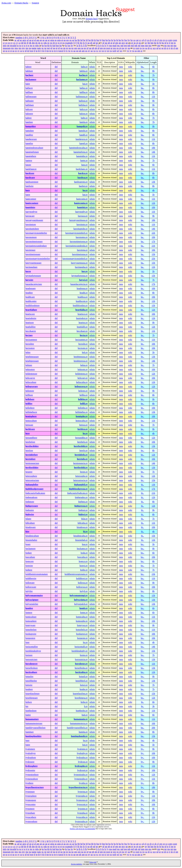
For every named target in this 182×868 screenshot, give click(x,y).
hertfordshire (32, 467)
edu (45, 43)
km (57, 45)
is (24, 45)
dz (39, 43)
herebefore (30, 442)
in (175, 43)
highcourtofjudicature (35, 493)
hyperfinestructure (35, 787)
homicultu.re (82, 617)
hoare (28, 544)
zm (139, 51)
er (56, 43)
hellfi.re (84, 404)
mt (172, 45)
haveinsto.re (82, 224)
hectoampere (31, 340)
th (39, 51)
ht (160, 43)
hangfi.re (84, 143)
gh (109, 43)
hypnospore (31, 800)
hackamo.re (82, 79)
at (62, 40)
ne (45, 48)
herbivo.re (82, 429)
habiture (29, 71)
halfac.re (84, 88)
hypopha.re (82, 813)
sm (177, 48)
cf (145, 40)
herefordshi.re (81, 446)
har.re (85, 195)
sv (16, 51)
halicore (29, 109)
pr (112, 48)
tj (41, 51)
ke (43, 45)
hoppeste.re (82, 638)
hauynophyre (31, 212)
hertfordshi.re (81, 467)
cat (137, 40)
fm (81, 43)
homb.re (84, 608)
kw (69, 45)
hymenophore (32, 779)
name (34, 48)
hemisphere (31, 416)
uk (80, 51)
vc (97, 51)
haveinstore (31, 224)
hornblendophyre (33, 651)
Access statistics (77, 864)
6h (153, 67)
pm (101, 48)
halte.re (84, 118)
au (65, 40)
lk (86, 45)
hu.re (85, 740)
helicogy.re (82, 378)
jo (34, 45)
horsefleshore (32, 668)
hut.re (85, 745)
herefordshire (32, 446)
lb (80, 45)
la (77, 45)
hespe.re (84, 472)
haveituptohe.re (80, 229)
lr (97, 45)
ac (16, 40)
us (86, 51)
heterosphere (31, 476)
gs (135, 43)
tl (45, 51)
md (122, 45)
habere (28, 67)
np (64, 48)
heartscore (30, 314)
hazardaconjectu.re (79, 284)
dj (28, 43)
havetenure (30, 250)
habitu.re (83, 71)
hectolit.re (83, 344)
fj (76, 43)
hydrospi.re (82, 770)
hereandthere (31, 438)
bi (95, 40)
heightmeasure (32, 357)
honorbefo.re (82, 630)
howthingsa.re (81, 698)
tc (23, 51)
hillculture (30, 523)
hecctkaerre (31, 331)
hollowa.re (83, 583)
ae (21, 40)
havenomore (31, 237)
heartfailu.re (81, 310)
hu (163, 43)
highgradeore (31, 497)
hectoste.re (83, 348)
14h (153, 152)
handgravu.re (81, 139)
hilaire (28, 519)
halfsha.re (83, 105)
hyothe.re (83, 783)
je (28, 45)
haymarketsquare (33, 276)
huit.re (85, 715)
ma (111, 45)
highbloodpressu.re (78, 489)
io (18, 45)
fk (78, 43)
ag (30, 40)
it (26, 45)
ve (100, 51)
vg (103, 51)
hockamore (30, 549)
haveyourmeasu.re (79, 263)
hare (28, 190)
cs (6, 43)
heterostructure (32, 480)
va (94, 51)
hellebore (30, 399)
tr (57, 51)
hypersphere (31, 796)
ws (121, 51)
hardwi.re (83, 186)
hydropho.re (82, 757)
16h (153, 723)
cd (143, 40)
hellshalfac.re (81, 412)
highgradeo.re (81, 497)
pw (123, 48)
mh (129, 45)
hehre (28, 352)
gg (106, 43)
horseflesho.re (81, 668)
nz (73, 48)
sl (174, 48)
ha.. (142, 67)
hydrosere (30, 762)
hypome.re (83, 809)
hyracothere (31, 817)
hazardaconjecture (34, 284)
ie (168, 43)
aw (68, 40)
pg (90, 48)
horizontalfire (32, 647)
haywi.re (83, 280)
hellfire (29, 404)
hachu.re (83, 75)
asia (59, 40)
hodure (29, 553)
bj (101, 40)
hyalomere (30, 749)
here (28, 433)
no (62, 48)
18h (153, 148)
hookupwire (31, 634)
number (19, 37)
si (167, 48)
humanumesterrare (34, 723)
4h (153, 190)
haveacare (30, 216)
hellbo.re (83, 395)
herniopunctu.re (80, 463)
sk (172, 48)
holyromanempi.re (79, 595)
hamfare (29, 122)
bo (110, 40)
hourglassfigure (32, 694)
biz (98, 40)
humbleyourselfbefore (35, 728)
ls (99, 45)
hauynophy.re (81, 212)
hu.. (142, 711)
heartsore (30, 323)
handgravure (31, 139)
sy (19, 51)
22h (153, 233)
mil (132, 45)
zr (141, 51)
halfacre (29, 88)
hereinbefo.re (81, 455)
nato (39, 48)
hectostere (30, 348)
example (69, 43)
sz (21, 51)
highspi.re (83, 510)
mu (175, 45)
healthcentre (31, 301)
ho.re (85, 642)
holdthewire (31, 578)
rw (143, 48)
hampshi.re (82, 126)
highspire (30, 510)
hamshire (30, 131)
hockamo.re (82, 549)
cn (164, 40)
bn (107, 40)
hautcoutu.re (82, 199)
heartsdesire (31, 318)
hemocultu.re (81, 421)
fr (86, 43)
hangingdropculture (34, 148)
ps (118, 48)
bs (115, 40)
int (8, 45)
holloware (30, 583)
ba (76, 40)
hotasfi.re (83, 676)
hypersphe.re (82, 796)
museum (7, 48)
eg (51, 43)
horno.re (84, 655)
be (84, 40)
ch (151, 40)
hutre (28, 745)
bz (132, 40)
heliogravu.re (81, 386)
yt (130, 51)
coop (175, 40)
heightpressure (32, 361)
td (26, 51)
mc (119, 45)
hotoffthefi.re (82, 681)
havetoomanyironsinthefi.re (75, 259)
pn (105, 48)
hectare (29, 335)
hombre (29, 608)
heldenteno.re (81, 374)
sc (151, 48)
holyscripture (32, 600)
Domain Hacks (21, 3)
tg (37, 51)
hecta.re (84, 335)
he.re (85, 433)
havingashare (31, 267)
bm (103, 40)
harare (28, 165)
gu (140, 43)
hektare (29, 365)
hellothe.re (83, 408)
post (108, 48)
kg (46, 45)
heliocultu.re (82, 382)
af (28, 40)
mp (159, 45)
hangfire (29, 143)
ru (141, 48)
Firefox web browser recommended (82, 829)
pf (88, 48)
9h (153, 79)
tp (55, 51)
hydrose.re (83, 762)
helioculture (31, 382)
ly (108, 45)
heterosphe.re (81, 476)
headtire (29, 293)
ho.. (142, 544)
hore (27, 642)
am (38, 40)
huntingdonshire (33, 736)
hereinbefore (32, 455)
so (6, 51)
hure (27, 740)
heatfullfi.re (82, 327)
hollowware (31, 587)
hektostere (30, 369)
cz (19, 43)
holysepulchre (32, 604)
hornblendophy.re (80, 651)
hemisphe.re (82, 416)
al (35, 40)
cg (148, 40)
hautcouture (31, 199)
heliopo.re (83, 391)
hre (27, 706)
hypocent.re (82, 804)
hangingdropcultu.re (78, 148)
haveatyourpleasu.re (78, 220)
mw (16, 48)
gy (146, 43)
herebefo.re (82, 442)
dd (22, 43)
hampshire (31, 126)
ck (155, 40)
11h (153, 96)
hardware (30, 178)
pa (82, 48)
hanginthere (31, 156)
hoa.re (85, 544)
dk (30, 43)
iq (20, 45)
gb (91, 43)
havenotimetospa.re (79, 241)
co (166, 40)
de (25, 43)
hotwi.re (84, 685)
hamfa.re (83, 122)
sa (146, 48)
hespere (29, 472)
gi (111, 43)
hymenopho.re (81, 779)
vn (108, 51)
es (59, 43)
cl (158, 40)
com (170, 40)
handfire (29, 135)
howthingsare (32, 698)
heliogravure (32, 386)
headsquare (31, 288)
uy (89, 51)
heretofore (30, 459)
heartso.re (83, 323)
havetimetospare (33, 254)
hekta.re (84, 365)
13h (153, 182)
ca (134, 40)
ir (22, 45)
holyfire (29, 591)
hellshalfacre (31, 412)
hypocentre (30, 804)
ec (42, 43)
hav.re (85, 271)
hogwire (29, 566)
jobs (37, 45)
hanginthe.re (82, 156)
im (172, 43)
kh (48, 45)
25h (153, 259)
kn (61, 45)
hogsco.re (83, 561)
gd (94, 43)
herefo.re (84, 450)
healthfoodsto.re (80, 305)
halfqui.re (83, 101)
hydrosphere (32, 766)
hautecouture (32, 203)
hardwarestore (32, 182)
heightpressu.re (81, 361)
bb (79, 40)
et (61, 43)
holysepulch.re (81, 604)
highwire (30, 514)
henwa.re (83, 425)
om (76, 48)
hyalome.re (82, 749)
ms (169, 45)
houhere (29, 689)
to (53, 51)
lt (101, 45)
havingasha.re (81, 267)
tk (43, 51)
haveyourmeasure (33, 263)
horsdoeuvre (31, 664)
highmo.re (83, 502)
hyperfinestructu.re (78, 787)
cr (4, 43)
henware (29, 425)
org (79, 48)
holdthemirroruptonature (37, 574)
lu (103, 45)
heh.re (85, 352)
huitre (28, 715)
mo (150, 45)
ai (33, 40)
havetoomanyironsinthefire (38, 259)
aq (46, 40)
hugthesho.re (82, 711)
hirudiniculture (32, 536)
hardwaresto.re (81, 182)
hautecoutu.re (81, 203)
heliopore (30, 391)
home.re (84, 612)
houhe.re (84, 689)
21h (153, 246)
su (13, 51)
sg (162, 48)
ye (128, 51)
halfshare (30, 105)
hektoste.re (83, 369)
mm (143, 45)
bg (89, 40)
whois (92, 67)
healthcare (30, 297)
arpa (52, 40)
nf (51, 48)
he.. (142, 288)
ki (51, 45)
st (11, 51)
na (30, 48)
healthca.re (83, 297)
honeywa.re (82, 625)
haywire (29, 280)
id (165, 43)
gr (132, 43)
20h (153, 728)
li (84, 45)
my (23, 48)
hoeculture (30, 557)
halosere (29, 114)
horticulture (31, 672)
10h (153, 207)
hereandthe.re (81, 438)
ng (54, 48)
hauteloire (30, 207)
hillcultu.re (83, 523)
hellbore (29, 395)
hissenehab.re (81, 540)
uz (92, 51)
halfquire (30, 101)
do (37, 43)
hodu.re (84, 553)
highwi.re (83, 514)
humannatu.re (81, 719)
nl (59, 48)
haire (28, 84)
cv (11, 43)
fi (74, 43)
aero (24, 40)
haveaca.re (83, 216)
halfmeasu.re (82, 96)
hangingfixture (32, 152)
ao (44, 40)
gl (114, 43)
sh (165, 48)
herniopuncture (32, 463)
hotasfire (29, 676)
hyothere (29, 783)
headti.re (84, 293)
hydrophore (31, 757)
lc (82, 45)
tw (69, 51)
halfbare (29, 92)
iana (121, 67)
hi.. (142, 485)
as (56, 40)
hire (27, 531)
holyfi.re (84, 591)
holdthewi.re (82, 578)
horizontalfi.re (81, 647)
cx (14, 43)
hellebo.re (83, 399)
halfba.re (83, 92)
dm (33, 43)
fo (84, 43)
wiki (130, 67)
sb (149, 48)
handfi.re (84, 135)
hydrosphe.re (81, 766)
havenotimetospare (34, 241)
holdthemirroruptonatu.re (76, 574)
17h (153, 241)
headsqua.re (82, 288)
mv (13, 48)
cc (140, 40)
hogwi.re (83, 566)
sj (169, 48)
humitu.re (83, 732)
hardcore (30, 173)
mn (146, 45)
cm (161, 40)
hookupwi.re (82, 634)
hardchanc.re (82, 169)
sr (9, 51)
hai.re (85, 84)
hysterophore (31, 821)
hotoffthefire (31, 681)
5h (153, 84)
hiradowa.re (82, 527)
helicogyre (30, 378)
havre (28, 271)
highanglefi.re (81, 485)
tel (28, 51)
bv (123, 40)
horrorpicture (31, 659)
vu (111, 51)
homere (29, 612)
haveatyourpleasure (34, 220)
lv (105, 45)
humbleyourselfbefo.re (77, 728)
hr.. (142, 702)
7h (153, 75)
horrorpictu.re (81, 659)
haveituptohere (32, 229)
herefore (29, 450)
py (126, 48)
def (56, 67)
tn (50, 51)
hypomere (30, 809)
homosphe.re (82, 621)
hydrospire (30, 770)
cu (9, 43)
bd (81, 40)
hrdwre (29, 702)
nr (67, 48)
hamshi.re (83, 131)
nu (70, 48)
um (83, 51)
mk (136, 45)
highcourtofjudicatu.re (77, 493)
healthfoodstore (33, 305)
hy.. (142, 749)
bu (120, 40)
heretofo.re (82, 459)
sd (157, 48)
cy (17, 43)
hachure (29, 75)
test (32, 51)
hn (155, 43)
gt (137, 43)
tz (72, 51)
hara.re (84, 165)
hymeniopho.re (81, 775)
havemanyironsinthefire (36, 233)
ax (71, 40)
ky (72, 45)
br (112, 40)
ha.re (85, 190)
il (170, 43)
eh (54, 43)
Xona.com (6, 3)
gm (117, 43)
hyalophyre (31, 753)
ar (49, 40)
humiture (30, 732)
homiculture (31, 617)
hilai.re (84, 519)
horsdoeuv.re (81, 664)
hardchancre (31, 169)
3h (153, 706)
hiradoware (31, 527)
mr (165, 45)
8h (153, 71)
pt (120, 48)
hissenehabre (31, 540)
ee (48, 43)
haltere (29, 118)
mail (115, 45)
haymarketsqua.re (80, 276)
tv (67, 51)
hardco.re (83, 173)
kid (54, 45)
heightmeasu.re (81, 357)
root (137, 48)
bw (126, 40)
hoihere (29, 570)
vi (105, 51)
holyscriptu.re (81, 600)
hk (149, 43)
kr (66, 45)
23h (153, 574)
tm (48, 51)
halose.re (84, 114)
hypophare (30, 813)
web (114, 51)
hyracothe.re (82, 817)
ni (57, 48)
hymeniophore (32, 775)
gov (123, 43)
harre (28, 195)
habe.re (84, 67)
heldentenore (31, 374)
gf (103, 43)
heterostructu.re (81, 480)
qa (129, 48)
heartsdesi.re (82, 318)
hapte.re (84, 160)
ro (134, 48)
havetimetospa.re (80, 254)
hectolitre (30, 344)
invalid (13, 45)
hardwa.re (82, 178)
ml (139, 45)
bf (87, 40)
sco (154, 48)
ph (93, 48)
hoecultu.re (82, 557)
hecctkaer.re (82, 331)
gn (120, 43)
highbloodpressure (34, 489)
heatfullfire (30, 327)
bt (117, 40)
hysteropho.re (81, 821)
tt (65, 51)
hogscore (30, 561)
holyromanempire (34, 595)
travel (61, 51)
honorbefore (31, 630)
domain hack (92, 19)
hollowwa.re (82, 587)
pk (96, 48)
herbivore (30, 429)
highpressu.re (81, 506)
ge (97, 43)
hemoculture (31, 421)
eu (63, 43)
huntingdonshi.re (79, 736)
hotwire (29, 685)
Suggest (35, 3)
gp (127, 43)
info (5, 45)
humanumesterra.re (79, 723)
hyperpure (30, 792)
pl (98, 48)
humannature (32, 719)
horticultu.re (81, 672)
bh (92, 40)
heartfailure (31, 310)
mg (125, 45)
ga (89, 43)
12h (153, 203)
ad (18, 40)
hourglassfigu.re (80, 694)
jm (31, 45)
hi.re (85, 531)
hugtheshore (31, 711)
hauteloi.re (82, 207)
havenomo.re (82, 237)
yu (133, 51)
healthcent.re (82, 301)
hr (158, 43)
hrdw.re (84, 702)
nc (43, 48)
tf (34, 51)
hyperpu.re (83, 792)
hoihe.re (84, 570)
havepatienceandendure (36, 246)
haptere (29, 160)
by (129, 40)
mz (27, 48)
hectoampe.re (81, 340)
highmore (30, 502)
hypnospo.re (82, 800)
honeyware (30, 625)
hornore (29, 655)
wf (118, 51)
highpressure (32, 506)
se (160, 48)
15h (153, 254)
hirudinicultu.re (80, 536)
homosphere (31, 621)
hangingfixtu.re (81, 152)
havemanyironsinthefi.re (77, 233)
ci (153, 40)
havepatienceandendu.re (77, 246)
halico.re (84, 109)
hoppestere (30, 638)
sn (4, 51)
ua (74, 51)
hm (152, 43)
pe (85, 48)
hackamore (31, 79)
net (49, 48)
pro (115, 48)
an (41, 40)
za (136, 51)
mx (20, 48)
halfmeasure (31, 96)
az (73, 40)
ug (77, 51)
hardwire (29, 186)
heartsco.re (83, 314)
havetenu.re (82, 250)
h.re (86, 706)
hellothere (30, 408)
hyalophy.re (82, 753)
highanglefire (32, 485)
